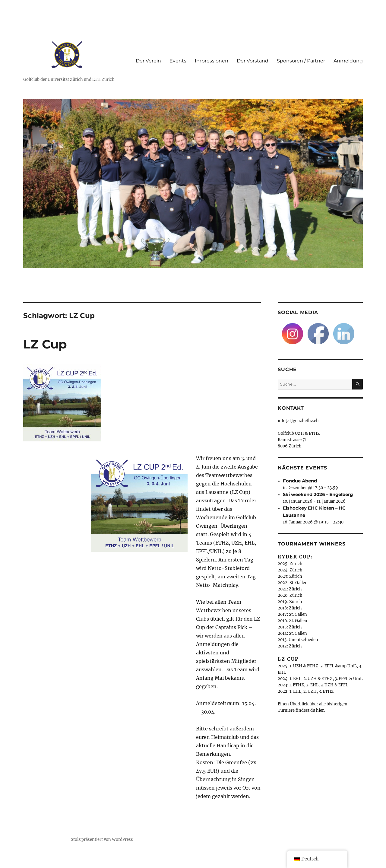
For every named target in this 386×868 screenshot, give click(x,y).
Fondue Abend (300, 481)
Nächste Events (302, 468)
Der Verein (148, 61)
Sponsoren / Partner (301, 61)
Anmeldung (348, 61)
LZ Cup (45, 344)
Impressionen (212, 61)
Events (178, 61)
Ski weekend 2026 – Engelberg (318, 494)
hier (320, 710)
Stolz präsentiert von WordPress (102, 839)
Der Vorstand (253, 61)
